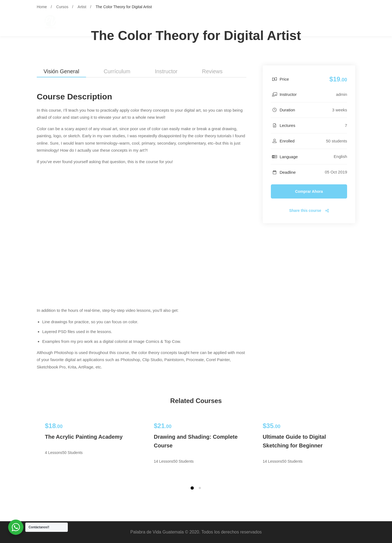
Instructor (166, 71)
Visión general (61, 71)
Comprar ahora (309, 191)
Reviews (212, 71)
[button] (192, 488)
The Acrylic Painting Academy (84, 437)
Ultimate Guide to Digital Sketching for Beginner (294, 441)
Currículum (117, 71)
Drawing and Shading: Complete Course (196, 441)
